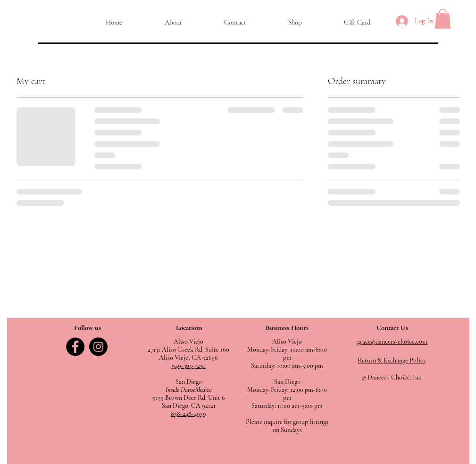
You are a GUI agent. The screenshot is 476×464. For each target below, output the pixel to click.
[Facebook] (75, 347)
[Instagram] (98, 347)
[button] (443, 19)
